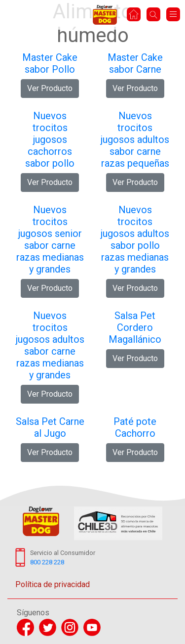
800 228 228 (47, 562)
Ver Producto (50, 88)
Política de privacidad (53, 584)
